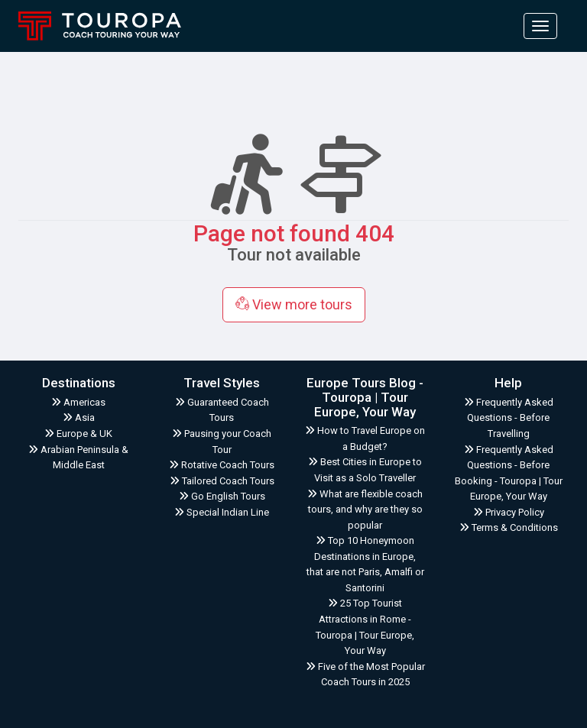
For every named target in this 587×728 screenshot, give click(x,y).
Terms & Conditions (509, 527)
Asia (79, 417)
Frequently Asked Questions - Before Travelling (509, 418)
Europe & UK (78, 434)
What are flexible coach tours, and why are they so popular (365, 510)
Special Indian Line (222, 512)
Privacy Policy (509, 512)
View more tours (294, 304)
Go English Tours (222, 496)
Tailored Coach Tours (222, 481)
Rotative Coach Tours (222, 465)
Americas (78, 402)
